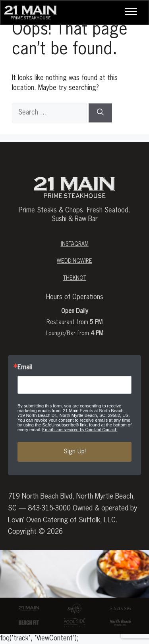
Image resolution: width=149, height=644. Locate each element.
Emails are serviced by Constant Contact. (80, 430)
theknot (75, 278)
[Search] (100, 113)
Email (25, 368)
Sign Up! (75, 452)
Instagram (75, 244)
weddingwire (74, 261)
